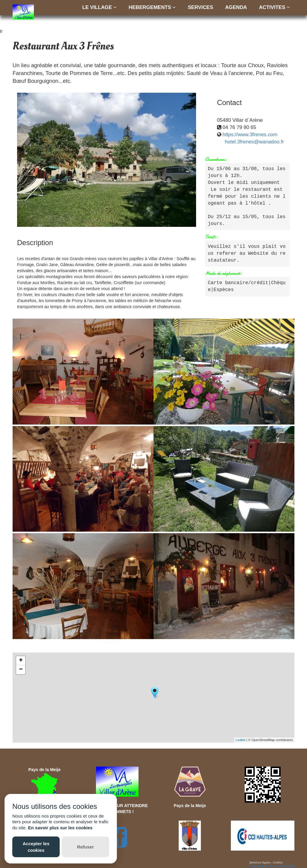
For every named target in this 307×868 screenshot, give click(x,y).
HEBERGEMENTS (152, 7)
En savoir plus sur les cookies (60, 828)
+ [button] (21, 661)
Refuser (85, 847)
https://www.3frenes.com (250, 135)
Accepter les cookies (36, 847)
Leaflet (241, 740)
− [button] (21, 670)
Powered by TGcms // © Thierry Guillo (272, 866)
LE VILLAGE (100, 7)
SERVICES (200, 7)
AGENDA (236, 7)
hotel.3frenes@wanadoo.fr (254, 142)
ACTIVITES (274, 7)
